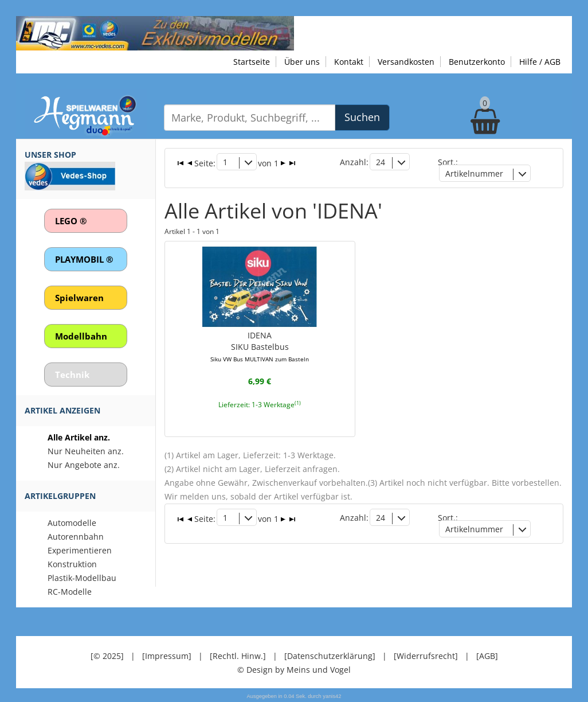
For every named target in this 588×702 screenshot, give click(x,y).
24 (381, 162)
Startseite (252, 62)
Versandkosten (406, 62)
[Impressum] (167, 656)
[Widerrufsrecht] (426, 656)
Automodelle (72, 523)
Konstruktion (72, 564)
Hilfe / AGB (540, 62)
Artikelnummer (474, 173)
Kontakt (349, 62)
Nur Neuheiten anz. (86, 451)
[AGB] (487, 656)
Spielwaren (79, 298)
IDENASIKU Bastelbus (260, 346)
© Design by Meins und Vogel (294, 670)
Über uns (302, 62)
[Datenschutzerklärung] (330, 656)
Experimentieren (80, 550)
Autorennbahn (76, 537)
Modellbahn (81, 336)
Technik (72, 375)
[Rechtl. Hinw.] (238, 656)
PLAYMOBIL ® (84, 259)
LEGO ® (71, 221)
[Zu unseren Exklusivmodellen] (155, 32)
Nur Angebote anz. (84, 465)
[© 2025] (107, 656)
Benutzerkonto (477, 62)
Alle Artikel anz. (79, 437)
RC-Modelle (70, 592)
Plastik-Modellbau (82, 578)
